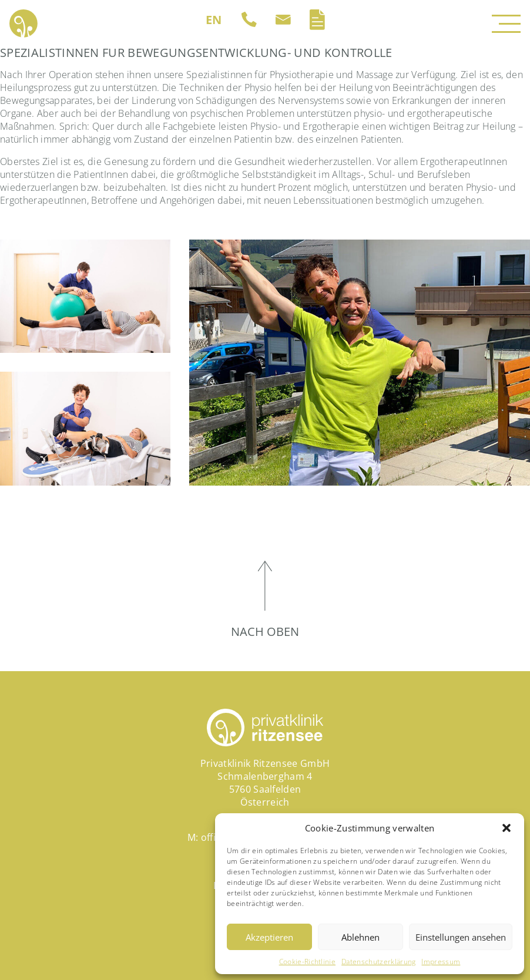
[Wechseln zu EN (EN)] (214, 20)
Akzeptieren (269, 937)
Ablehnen (360, 937)
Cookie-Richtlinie (307, 962)
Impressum (441, 962)
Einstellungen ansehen (461, 937)
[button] (506, 828)
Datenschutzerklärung (378, 962)
